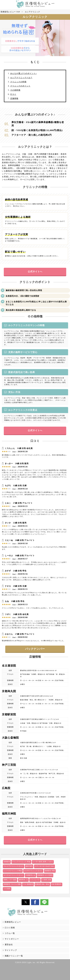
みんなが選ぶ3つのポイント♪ (23, 73)
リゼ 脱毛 (7, 889)
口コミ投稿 (10, 928)
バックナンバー (35, 649)
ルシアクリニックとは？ (21, 78)
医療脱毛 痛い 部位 (42, 884)
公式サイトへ (35, 272)
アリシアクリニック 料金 (21, 862)
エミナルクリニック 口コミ (14, 875)
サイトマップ (11, 950)
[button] (26, 902)
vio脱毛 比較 (47, 880)
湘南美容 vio (23, 880)
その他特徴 (15, 90)
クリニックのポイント (20, 86)
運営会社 (9, 945)
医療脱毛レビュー (13, 922)
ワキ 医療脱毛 (28, 884)
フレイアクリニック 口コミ (14, 866)
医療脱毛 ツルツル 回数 (12, 884)
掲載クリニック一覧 (14, 956)
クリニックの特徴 (18, 82)
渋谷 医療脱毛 (57, 884)
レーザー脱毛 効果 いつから (43, 862)
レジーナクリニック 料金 (13, 871)
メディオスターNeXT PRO (45, 866)
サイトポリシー (12, 939)
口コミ (13, 94)
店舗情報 (14, 98)
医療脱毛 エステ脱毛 (45, 875)
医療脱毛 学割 (50, 871)
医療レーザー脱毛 (10, 880)
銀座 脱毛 (29, 866)
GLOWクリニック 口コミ (33, 871)
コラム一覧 (10, 933)
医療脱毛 (7, 862)
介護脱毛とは (30, 875)
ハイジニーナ (35, 880)
